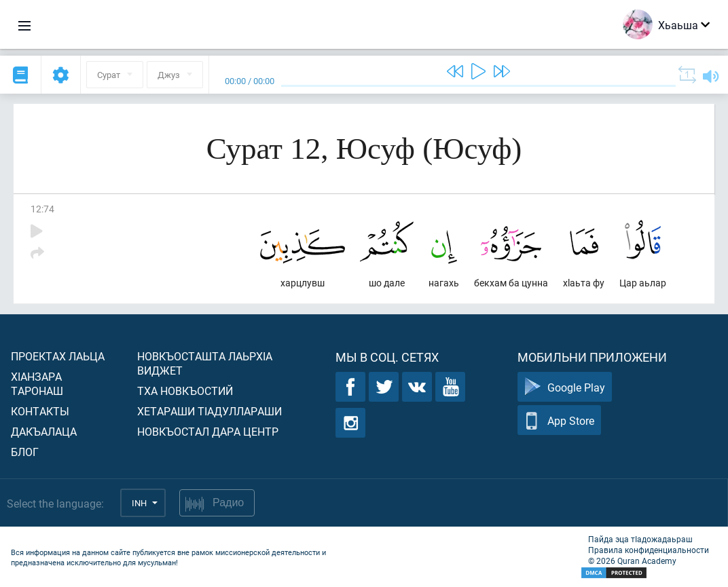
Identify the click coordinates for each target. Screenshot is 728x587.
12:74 (42, 209)
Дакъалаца (44, 431)
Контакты (40, 411)
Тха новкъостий (185, 391)
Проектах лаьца (58, 356)
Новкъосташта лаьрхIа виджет (205, 363)
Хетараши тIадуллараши (210, 411)
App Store (559, 420)
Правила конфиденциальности (649, 550)
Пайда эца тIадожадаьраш (640, 539)
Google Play (565, 387)
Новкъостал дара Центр (208, 431)
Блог (25, 452)
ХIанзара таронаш (37, 383)
